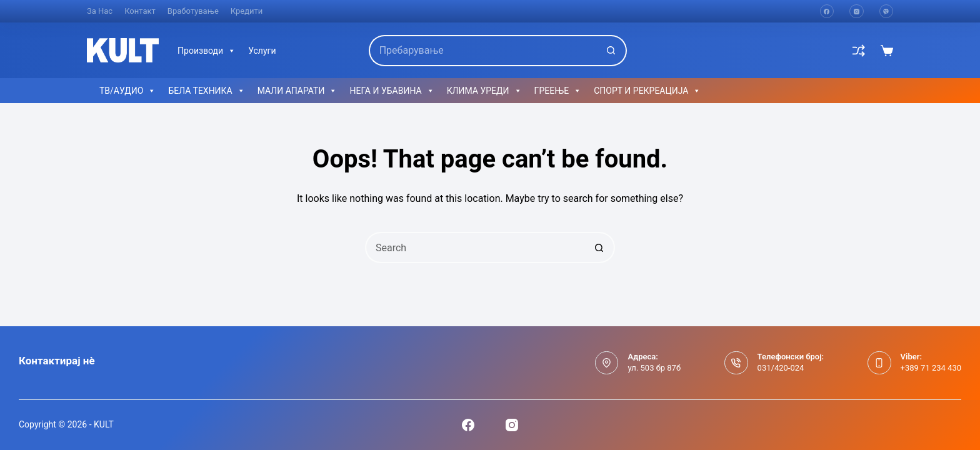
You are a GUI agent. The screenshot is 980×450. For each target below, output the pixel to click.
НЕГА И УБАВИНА (392, 91)
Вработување (193, 11)
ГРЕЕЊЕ (558, 91)
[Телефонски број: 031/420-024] (736, 363)
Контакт (140, 11)
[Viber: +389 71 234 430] (879, 363)
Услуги (262, 51)
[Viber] (887, 12)
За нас (100, 11)
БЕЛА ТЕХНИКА (206, 91)
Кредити (247, 11)
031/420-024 (781, 368)
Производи (207, 51)
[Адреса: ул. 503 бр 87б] (607, 363)
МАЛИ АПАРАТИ (297, 91)
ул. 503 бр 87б (654, 368)
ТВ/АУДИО (127, 91)
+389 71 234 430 (931, 368)
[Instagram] (857, 12)
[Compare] (859, 51)
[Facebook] (827, 12)
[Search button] (611, 51)
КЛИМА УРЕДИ (484, 91)
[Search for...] (482, 51)
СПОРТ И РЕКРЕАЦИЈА (647, 91)
